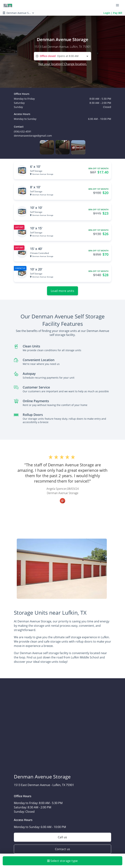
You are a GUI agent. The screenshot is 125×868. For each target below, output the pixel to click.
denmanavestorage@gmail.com (33, 136)
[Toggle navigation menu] (119, 5)
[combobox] (62, 56)
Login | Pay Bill (113, 13)
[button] (47, 147)
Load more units (62, 291)
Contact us (63, 849)
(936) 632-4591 (23, 131)
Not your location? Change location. (63, 64)
